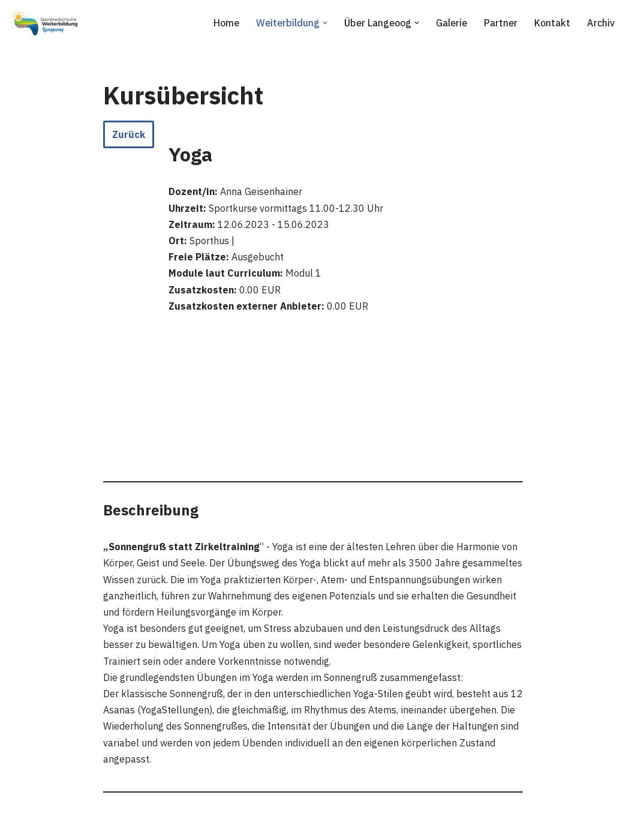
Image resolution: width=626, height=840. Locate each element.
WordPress (133, 824)
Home (226, 23)
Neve (20, 824)
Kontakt (552, 23)
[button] (325, 23)
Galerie (452, 23)
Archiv (601, 23)
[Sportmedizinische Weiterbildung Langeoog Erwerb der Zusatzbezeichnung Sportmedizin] (45, 23)
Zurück (129, 134)
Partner (501, 23)
